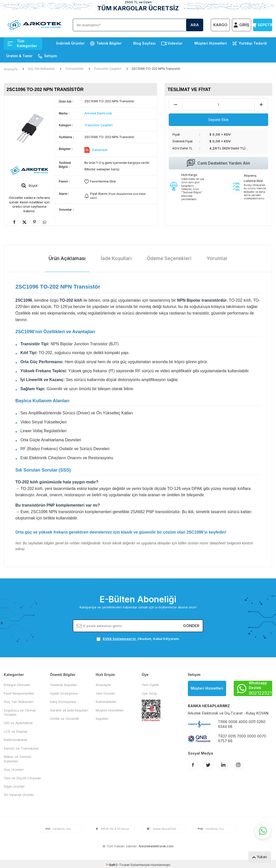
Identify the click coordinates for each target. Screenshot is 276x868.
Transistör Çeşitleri (108, 69)
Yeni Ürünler (105, 693)
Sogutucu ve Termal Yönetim (20, 712)
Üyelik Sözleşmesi (64, 693)
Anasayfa (11, 69)
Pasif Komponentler (19, 693)
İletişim (51, 56)
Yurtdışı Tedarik (253, 43)
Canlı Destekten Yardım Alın (218, 163)
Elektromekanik (16, 740)
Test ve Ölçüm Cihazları (23, 778)
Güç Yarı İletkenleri (41, 69)
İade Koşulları (116, 258)
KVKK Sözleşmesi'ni (119, 639)
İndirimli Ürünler (70, 43)
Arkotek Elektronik (98, 113)
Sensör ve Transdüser (21, 748)
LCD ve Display (16, 731)
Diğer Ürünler (14, 786)
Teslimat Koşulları (63, 685)
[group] (29, 128)
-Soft (111, 865)
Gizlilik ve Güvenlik (64, 719)
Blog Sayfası (144, 43)
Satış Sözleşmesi (63, 702)
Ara (195, 25)
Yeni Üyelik (150, 685)
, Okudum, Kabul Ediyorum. (138, 639)
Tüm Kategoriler (22, 43)
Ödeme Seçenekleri (169, 258)
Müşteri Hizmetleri (211, 43)
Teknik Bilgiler (109, 43)
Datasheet (100, 150)
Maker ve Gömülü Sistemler (18, 759)
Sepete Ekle (218, 120)
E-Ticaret (123, 865)
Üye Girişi (149, 693)
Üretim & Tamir (19, 56)
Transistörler (74, 69)
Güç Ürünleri (14, 769)
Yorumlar (217, 258)
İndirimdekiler (106, 702)
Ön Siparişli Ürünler (19, 795)
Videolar (175, 43)
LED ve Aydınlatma (18, 723)
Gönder (191, 626)
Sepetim (102, 719)
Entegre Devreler (17, 685)
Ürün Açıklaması (67, 258)
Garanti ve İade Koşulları (69, 710)
